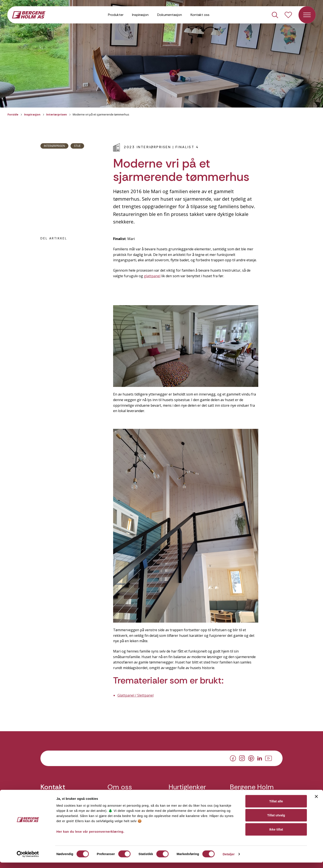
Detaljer (229, 860)
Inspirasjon (140, 15)
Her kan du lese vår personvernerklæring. (90, 837)
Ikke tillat (276, 835)
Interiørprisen (57, 114)
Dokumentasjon (170, 15)
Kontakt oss (200, 15)
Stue (77, 146)
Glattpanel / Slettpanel (135, 695)
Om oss (120, 787)
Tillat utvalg (276, 821)
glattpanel (152, 276)
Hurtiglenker (187, 787)
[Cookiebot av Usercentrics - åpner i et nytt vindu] (28, 860)
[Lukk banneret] (316, 802)
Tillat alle (276, 806)
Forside (13, 114)
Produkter (116, 15)
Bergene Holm (252, 787)
